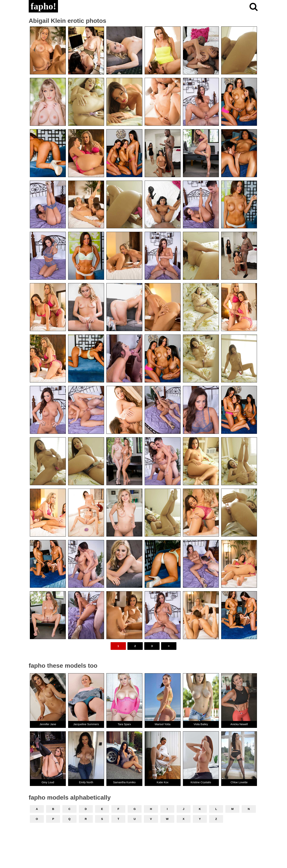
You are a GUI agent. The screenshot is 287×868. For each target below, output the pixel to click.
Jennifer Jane (48, 724)
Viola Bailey (201, 724)
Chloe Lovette (239, 782)
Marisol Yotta (162, 724)
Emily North (86, 782)
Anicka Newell (239, 724)
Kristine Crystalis (201, 782)
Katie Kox (163, 782)
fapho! (43, 6)
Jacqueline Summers (86, 724)
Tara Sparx (124, 724)
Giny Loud (48, 782)
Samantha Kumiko (124, 782)
